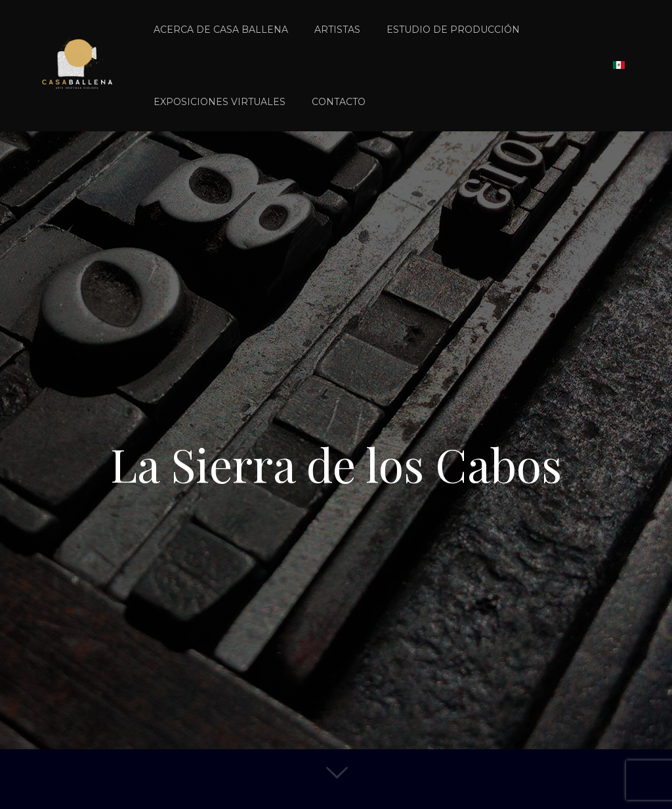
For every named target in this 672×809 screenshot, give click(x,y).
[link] (453, 66)
